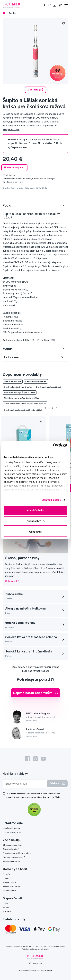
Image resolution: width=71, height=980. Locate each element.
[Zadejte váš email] (25, 784)
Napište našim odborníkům (35, 693)
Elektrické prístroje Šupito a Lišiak (20, 392)
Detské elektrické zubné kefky (18, 387)
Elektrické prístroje (13, 381)
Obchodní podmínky (12, 845)
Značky (6, 878)
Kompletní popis (11, 129)
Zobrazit (35, 90)
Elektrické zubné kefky (36, 381)
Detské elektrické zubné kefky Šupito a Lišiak (25, 404)
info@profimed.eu (11, 828)
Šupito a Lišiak (17, 188)
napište (45, 671)
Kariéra (6, 907)
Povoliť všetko (35, 510)
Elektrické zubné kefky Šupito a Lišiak (22, 398)
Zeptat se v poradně (12, 832)
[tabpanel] (35, 51)
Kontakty (7, 911)
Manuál (8, 349)
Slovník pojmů (9, 882)
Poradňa (6, 874)
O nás (5, 903)
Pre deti (13, 13)
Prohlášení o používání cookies (17, 853)
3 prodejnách (17, 182)
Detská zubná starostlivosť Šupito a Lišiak (23, 410)
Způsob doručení (11, 849)
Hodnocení (11, 357)
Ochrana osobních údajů (14, 857)
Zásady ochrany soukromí (56, 946)
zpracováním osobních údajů (33, 797)
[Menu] (66, 5)
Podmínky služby (28, 949)
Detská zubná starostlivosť (48, 387)
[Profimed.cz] (12, 5)
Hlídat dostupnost (14, 168)
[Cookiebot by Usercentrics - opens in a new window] (53, 446)
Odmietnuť (35, 532)
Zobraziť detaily (52, 500)
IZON (39, 970)
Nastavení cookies (11, 861)
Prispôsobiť (36, 521)
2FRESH (48, 970)
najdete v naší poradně (47, 667)
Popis (7, 205)
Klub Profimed (9, 890)
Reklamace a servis (11, 886)
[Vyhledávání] (44, 5)
